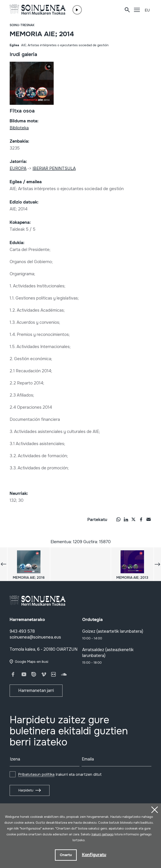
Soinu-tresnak (22, 25)
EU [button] (147, 10)
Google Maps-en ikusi (32, 662)
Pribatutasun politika (36, 775)
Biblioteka (19, 128)
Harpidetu (26, 790)
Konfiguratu (94, 855)
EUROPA (18, 168)
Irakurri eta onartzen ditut (60, 775)
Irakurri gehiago (103, 834)
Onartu (66, 855)
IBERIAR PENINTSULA (54, 168)
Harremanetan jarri (36, 691)
